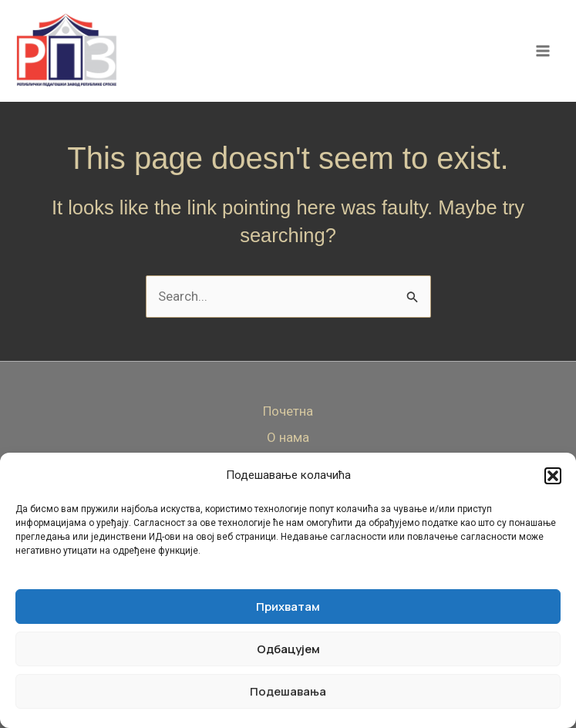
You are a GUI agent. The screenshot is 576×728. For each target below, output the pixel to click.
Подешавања (288, 691)
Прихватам (288, 607)
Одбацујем (288, 649)
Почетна (288, 411)
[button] (553, 476)
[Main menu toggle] (544, 52)
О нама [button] (288, 437)
